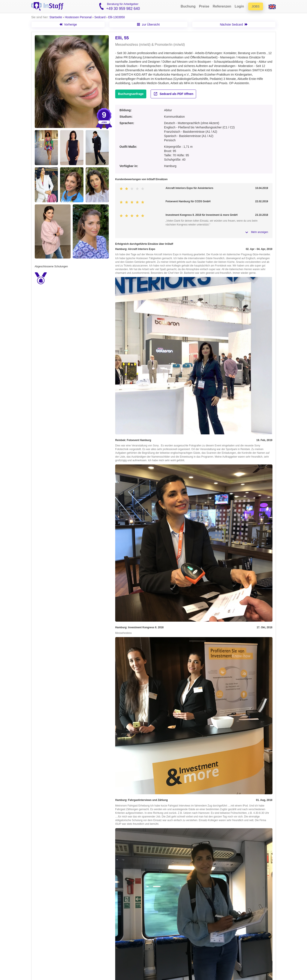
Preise (204, 6)
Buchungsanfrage (131, 94)
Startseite (56, 17)
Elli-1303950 (116, 17)
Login (239, 6)
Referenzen (222, 6)
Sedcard (100, 17)
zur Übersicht (148, 24)
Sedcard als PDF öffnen (173, 94)
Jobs (256, 6)
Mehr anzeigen (259, 232)
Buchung (188, 6)
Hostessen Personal (78, 17)
